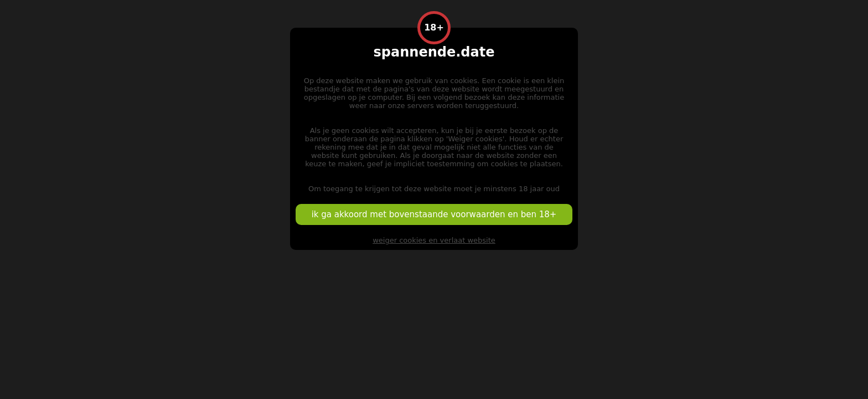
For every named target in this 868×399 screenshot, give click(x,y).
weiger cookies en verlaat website (434, 240)
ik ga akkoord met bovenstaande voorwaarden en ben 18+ (434, 214)
